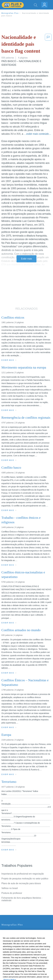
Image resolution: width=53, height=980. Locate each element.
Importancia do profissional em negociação (23, 874)
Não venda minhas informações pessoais (22, 955)
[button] (48, 45)
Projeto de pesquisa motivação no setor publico (25, 879)
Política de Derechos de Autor (16, 943)
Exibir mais (26, 259)
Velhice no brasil (10, 888)
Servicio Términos (10, 935)
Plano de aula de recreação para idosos (21, 883)
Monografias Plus (10, 13)
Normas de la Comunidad (14, 947)
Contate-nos (7, 931)
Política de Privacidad (12, 939)
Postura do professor (12, 893)
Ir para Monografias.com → (16, 962)
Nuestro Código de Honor (14, 951)
